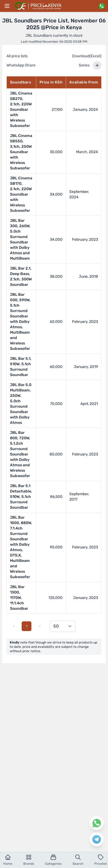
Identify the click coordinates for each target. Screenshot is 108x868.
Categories (53, 860)
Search (78, 860)
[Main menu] (7, 6)
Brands (29, 860)
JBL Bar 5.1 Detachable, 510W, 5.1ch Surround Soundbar (21, 497)
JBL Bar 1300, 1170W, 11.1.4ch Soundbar (19, 598)
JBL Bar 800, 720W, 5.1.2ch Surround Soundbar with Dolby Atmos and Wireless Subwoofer (20, 454)
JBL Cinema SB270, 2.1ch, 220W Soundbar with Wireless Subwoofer (21, 110)
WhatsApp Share (21, 65)
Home (8, 860)
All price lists (17, 56)
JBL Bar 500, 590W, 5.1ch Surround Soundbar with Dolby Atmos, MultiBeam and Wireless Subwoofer (20, 322)
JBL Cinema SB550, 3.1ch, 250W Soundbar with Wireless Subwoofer (21, 152)
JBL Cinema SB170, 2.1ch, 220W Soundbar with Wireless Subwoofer (21, 194)
